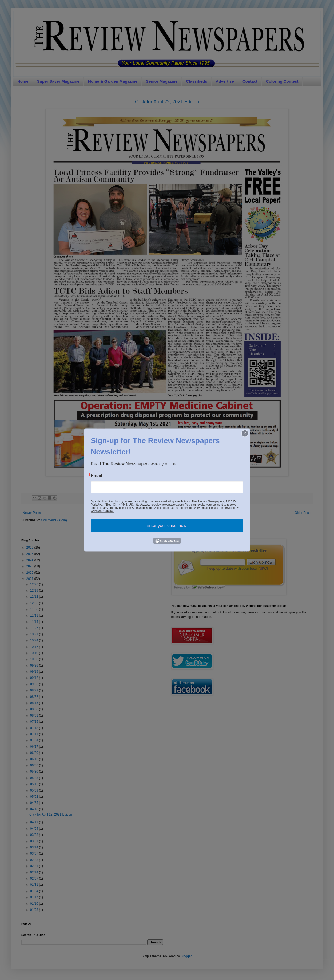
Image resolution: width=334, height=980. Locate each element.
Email (96, 475)
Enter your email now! (167, 525)
